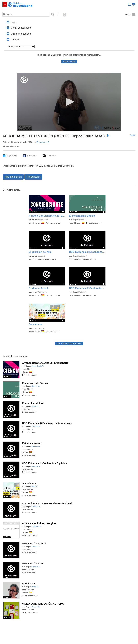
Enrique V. (83, 256)
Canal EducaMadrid (21, 28)
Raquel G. (36, 607)
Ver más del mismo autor (69, 343)
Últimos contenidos (21, 34)
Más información (13, 177)
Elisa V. (41, 328)
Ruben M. (83, 220)
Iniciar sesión (69, 62)
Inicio (14, 22)
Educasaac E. (43, 142)
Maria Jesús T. (44, 220)
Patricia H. (42, 292)
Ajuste (132, 135)
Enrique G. (36, 547)
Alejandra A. (36, 527)
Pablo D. (35, 587)
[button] (69, 102)
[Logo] (24, 80)
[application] (69, 102)
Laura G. (42, 256)
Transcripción (33, 177)
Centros (15, 39)
